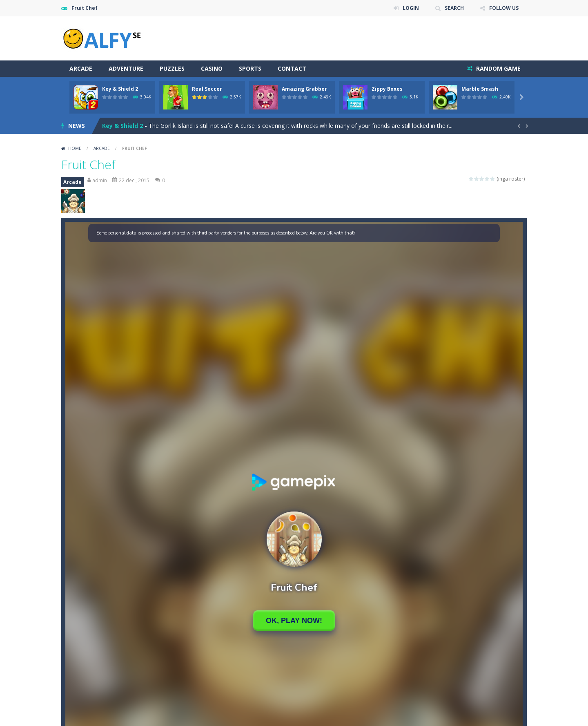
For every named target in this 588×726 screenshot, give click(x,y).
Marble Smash (480, 89)
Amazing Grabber (304, 89)
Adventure (126, 68)
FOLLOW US (504, 8)
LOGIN (411, 8)
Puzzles (172, 68)
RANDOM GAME (498, 68)
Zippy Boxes (387, 89)
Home (75, 148)
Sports (250, 68)
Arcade (81, 68)
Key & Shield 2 (120, 89)
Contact (292, 68)
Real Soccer (207, 89)
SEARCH (454, 8)
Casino (212, 68)
